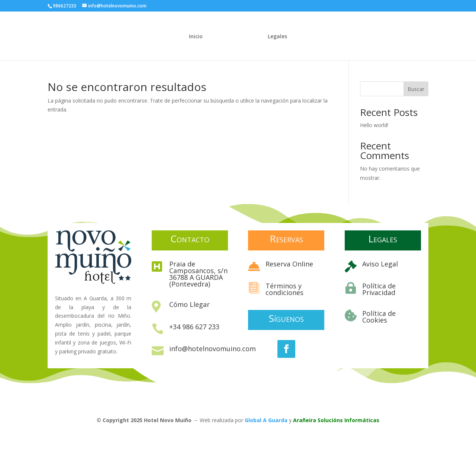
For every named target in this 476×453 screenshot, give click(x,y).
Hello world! (374, 125)
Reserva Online (289, 264)
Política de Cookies (379, 317)
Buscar (416, 89)
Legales (277, 37)
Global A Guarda (266, 420)
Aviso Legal (380, 264)
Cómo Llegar (189, 304)
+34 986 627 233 (194, 327)
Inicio (196, 37)
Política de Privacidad (379, 289)
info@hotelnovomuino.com (213, 349)
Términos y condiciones (284, 289)
